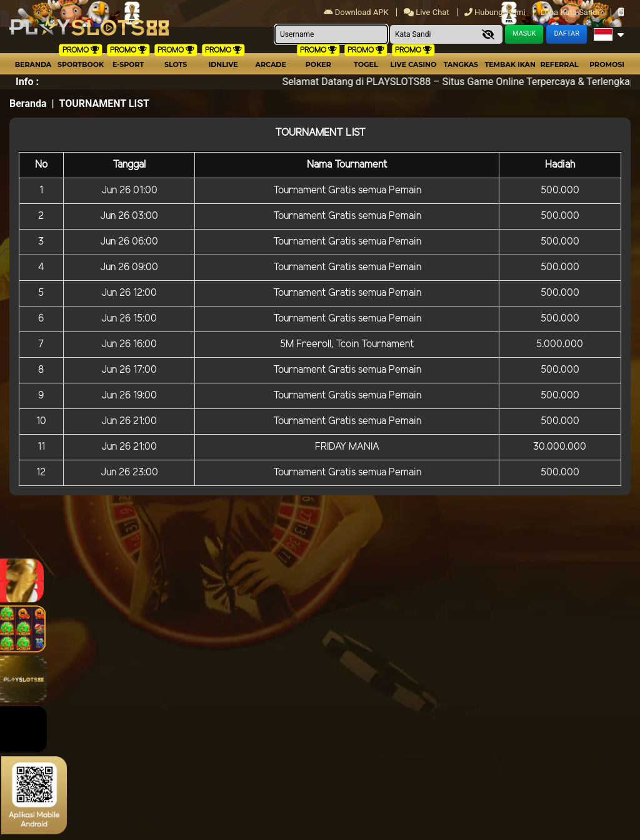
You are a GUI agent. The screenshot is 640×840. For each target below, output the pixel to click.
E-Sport (128, 64)
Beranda (33, 64)
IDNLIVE (223, 64)
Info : (27, 82)
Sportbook (81, 64)
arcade (271, 64)
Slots (176, 64)
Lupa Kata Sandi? (573, 12)
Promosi (607, 64)
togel (366, 64)
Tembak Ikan (510, 64)
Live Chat (427, 12)
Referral (559, 64)
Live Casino (414, 64)
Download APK (357, 12)
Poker (318, 64)
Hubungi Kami (496, 12)
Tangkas (461, 64)
